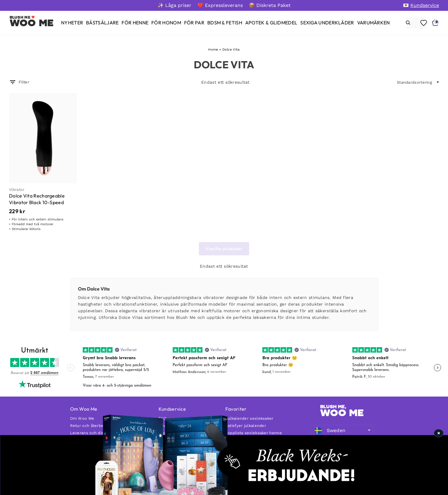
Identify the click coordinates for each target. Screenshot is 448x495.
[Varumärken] (374, 23)
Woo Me (32, 23)
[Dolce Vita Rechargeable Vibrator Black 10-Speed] (43, 138)
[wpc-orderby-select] (418, 82)
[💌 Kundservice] (421, 5)
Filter (19, 82)
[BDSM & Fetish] (225, 23)
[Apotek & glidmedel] (271, 23)
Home (213, 50)
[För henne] (135, 23)
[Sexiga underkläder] (327, 23)
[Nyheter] (72, 23)
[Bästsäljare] (102, 23)
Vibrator (17, 190)
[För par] (194, 23)
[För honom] (166, 23)
